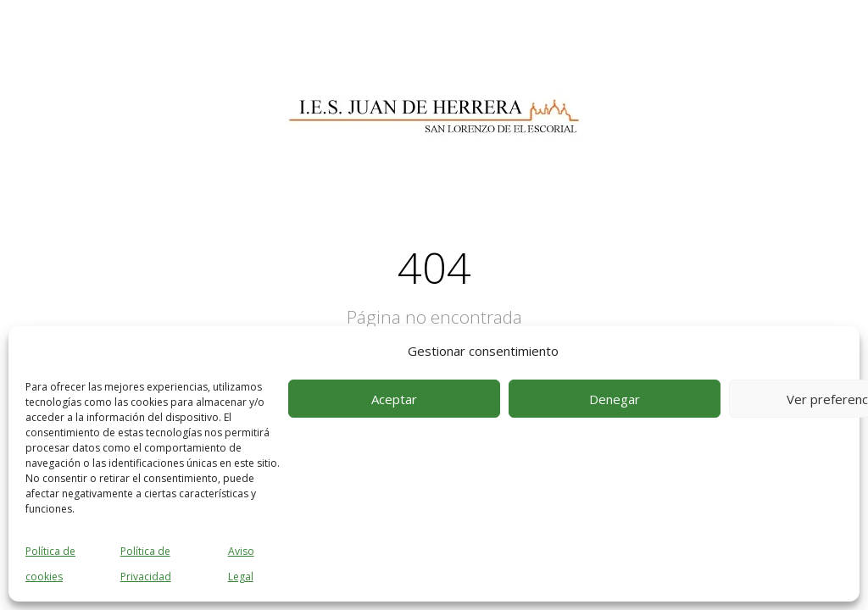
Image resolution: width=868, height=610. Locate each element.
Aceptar (394, 399)
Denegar (615, 399)
